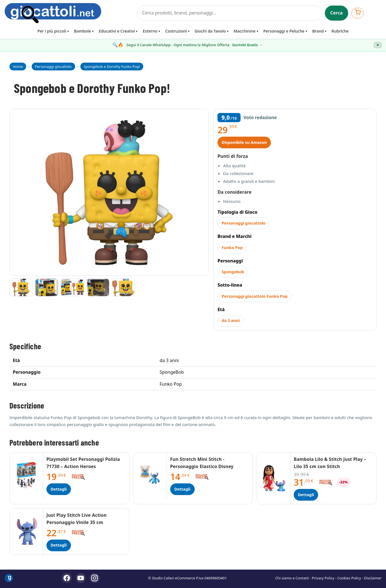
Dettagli (59, 489)
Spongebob (233, 272)
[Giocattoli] (69, 13)
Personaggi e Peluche (284, 31)
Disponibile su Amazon (244, 142)
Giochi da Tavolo (210, 31)
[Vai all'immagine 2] (47, 287)
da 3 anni (231, 320)
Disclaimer (373, 578)
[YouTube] (81, 578)
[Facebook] (67, 578)
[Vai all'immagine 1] (21, 287)
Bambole (82, 31)
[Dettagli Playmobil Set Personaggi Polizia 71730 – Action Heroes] (26, 475)
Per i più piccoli (52, 31)
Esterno (150, 31)
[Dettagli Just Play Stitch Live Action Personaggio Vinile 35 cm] (26, 531)
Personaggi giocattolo (244, 223)
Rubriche (340, 31)
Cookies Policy (349, 578)
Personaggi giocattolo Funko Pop (255, 296)
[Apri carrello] (358, 13)
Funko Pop (232, 248)
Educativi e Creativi (117, 31)
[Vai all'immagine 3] (72, 287)
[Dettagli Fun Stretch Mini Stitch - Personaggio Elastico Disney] (150, 475)
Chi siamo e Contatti (292, 578)
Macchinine (245, 31)
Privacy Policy (323, 578)
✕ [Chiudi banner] (378, 45)
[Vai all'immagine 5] (123, 287)
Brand (318, 31)
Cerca (337, 13)
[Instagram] (95, 578)
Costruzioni (176, 31)
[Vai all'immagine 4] (98, 287)
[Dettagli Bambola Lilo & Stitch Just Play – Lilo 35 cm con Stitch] (274, 478)
